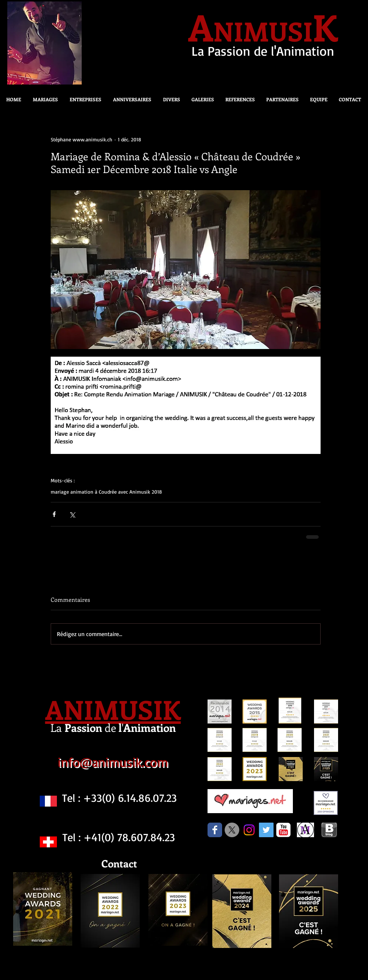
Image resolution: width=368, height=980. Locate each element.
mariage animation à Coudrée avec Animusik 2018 (106, 492)
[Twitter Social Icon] (266, 830)
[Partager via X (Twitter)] (72, 514)
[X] (232, 830)
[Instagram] (249, 830)
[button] (169, 99)
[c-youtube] (283, 830)
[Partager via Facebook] (54, 514)
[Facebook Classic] (215, 830)
